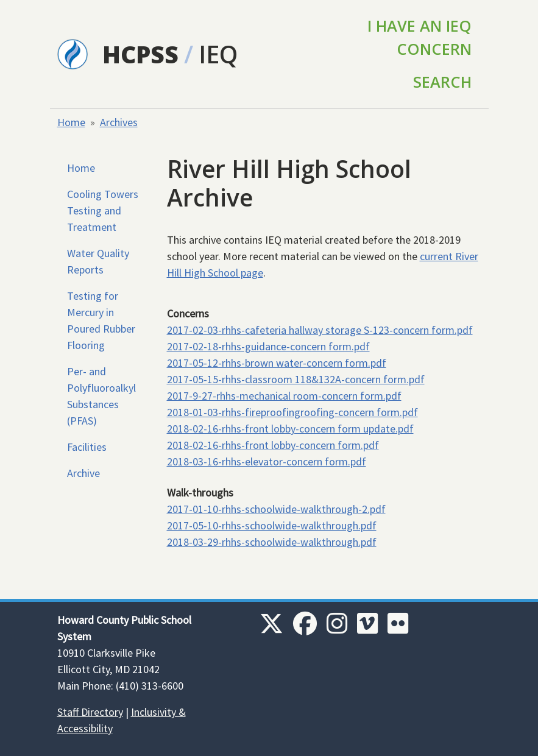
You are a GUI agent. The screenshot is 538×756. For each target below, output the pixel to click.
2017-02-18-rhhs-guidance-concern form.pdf (268, 346)
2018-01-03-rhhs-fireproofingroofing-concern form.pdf (292, 412)
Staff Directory (90, 712)
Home (71, 122)
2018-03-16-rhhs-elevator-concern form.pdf (267, 461)
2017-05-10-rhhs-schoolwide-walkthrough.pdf (272, 525)
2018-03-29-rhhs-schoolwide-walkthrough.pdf (272, 542)
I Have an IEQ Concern (419, 37)
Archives (119, 122)
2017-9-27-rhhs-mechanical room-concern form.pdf (284, 396)
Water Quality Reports (98, 261)
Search (442, 82)
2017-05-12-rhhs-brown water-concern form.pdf (277, 363)
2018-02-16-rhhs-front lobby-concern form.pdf (273, 445)
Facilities (87, 447)
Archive (83, 473)
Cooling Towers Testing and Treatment (103, 210)
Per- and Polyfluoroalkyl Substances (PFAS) (101, 396)
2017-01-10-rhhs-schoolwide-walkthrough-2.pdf (276, 509)
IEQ (218, 54)
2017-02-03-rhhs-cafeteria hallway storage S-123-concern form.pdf (320, 330)
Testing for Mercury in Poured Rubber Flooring (101, 320)
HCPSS (140, 54)
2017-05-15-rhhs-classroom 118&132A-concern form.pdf (296, 379)
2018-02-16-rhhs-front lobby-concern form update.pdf (290, 429)
